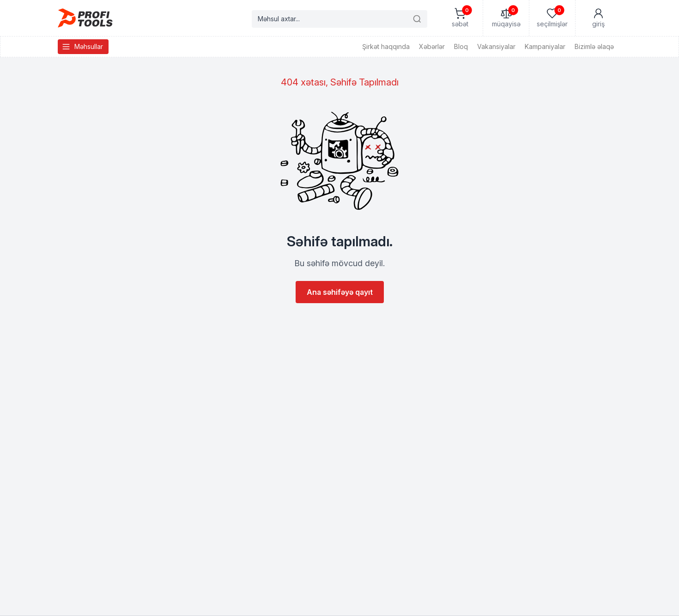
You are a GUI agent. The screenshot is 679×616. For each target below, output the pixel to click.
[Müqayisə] (506, 18)
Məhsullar (82, 47)
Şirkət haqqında (386, 46)
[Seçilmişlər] (552, 18)
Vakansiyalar (496, 46)
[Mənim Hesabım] (598, 18)
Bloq (461, 46)
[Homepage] (85, 18)
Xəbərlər (432, 46)
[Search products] (339, 19)
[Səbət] (460, 18)
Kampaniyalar (545, 46)
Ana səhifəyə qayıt (340, 292)
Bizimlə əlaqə (594, 46)
